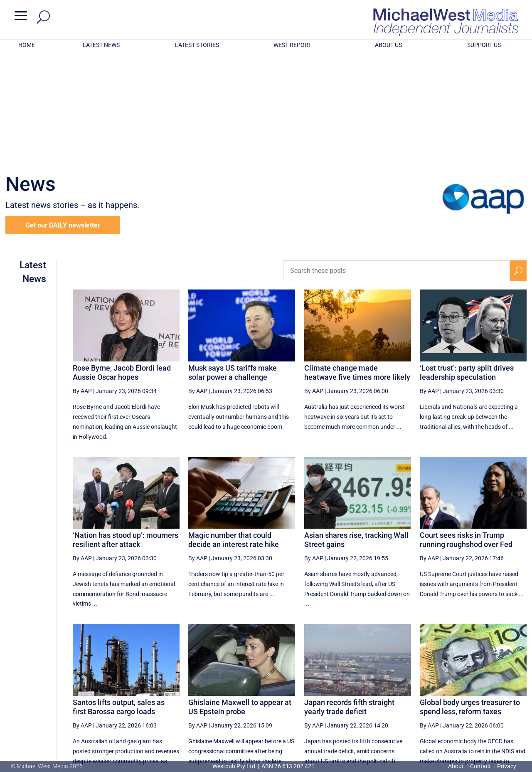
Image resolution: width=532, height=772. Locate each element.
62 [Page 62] (438, 689)
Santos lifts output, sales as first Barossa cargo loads (119, 598)
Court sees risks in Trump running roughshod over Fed (466, 431)
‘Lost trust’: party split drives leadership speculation (467, 264)
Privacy (507, 766)
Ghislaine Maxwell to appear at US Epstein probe (240, 598)
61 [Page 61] (416, 689)
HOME (27, 45)
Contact (480, 766)
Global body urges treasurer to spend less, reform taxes (470, 598)
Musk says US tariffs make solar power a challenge (233, 264)
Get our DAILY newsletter (63, 116)
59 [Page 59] (374, 689)
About (457, 766)
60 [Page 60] (396, 689)
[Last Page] (517, 689)
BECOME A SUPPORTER (489, 718)
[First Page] (316, 689)
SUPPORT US (484, 45)
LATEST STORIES (197, 45)
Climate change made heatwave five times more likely (357, 264)
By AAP (82, 282)
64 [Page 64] (480, 689)
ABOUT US (388, 45)
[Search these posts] (397, 162)
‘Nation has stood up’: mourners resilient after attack (126, 431)
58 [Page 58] (354, 689)
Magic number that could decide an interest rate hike (234, 431)
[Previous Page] (334, 689)
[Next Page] (499, 689)
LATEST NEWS (101, 45)
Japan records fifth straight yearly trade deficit (349, 598)
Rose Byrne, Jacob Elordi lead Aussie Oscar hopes (122, 264)
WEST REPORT (292, 45)
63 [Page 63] (459, 689)
